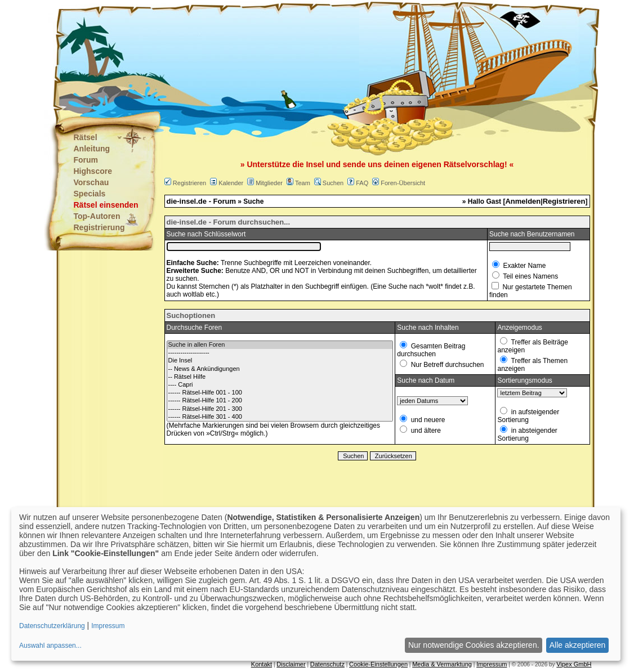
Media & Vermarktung (442, 664)
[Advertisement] (266, 56)
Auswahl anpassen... (50, 646)
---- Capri (280, 385)
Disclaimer (291, 664)
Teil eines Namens (530, 276)
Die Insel (280, 361)
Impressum (492, 664)
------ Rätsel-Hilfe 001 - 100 (280, 393)
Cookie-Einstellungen (378, 664)
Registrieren (189, 183)
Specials (90, 194)
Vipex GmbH (574, 664)
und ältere (425, 431)
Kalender (231, 183)
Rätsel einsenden (106, 205)
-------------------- (280, 353)
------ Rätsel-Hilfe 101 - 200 (280, 401)
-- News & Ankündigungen (280, 369)
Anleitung (92, 149)
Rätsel (86, 137)
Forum (86, 160)
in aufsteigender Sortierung (528, 416)
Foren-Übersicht (403, 183)
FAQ (362, 183)
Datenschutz (327, 664)
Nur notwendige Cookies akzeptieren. (474, 645)
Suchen (333, 183)
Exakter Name (523, 266)
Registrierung (99, 227)
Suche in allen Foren (280, 345)
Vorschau (91, 182)
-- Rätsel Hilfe (280, 377)
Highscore (93, 171)
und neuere (427, 420)
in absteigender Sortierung (527, 434)
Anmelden (523, 201)
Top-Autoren (97, 216)
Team (303, 183)
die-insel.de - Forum (202, 201)
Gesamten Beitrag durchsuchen (431, 350)
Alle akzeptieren (578, 645)
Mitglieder (269, 183)
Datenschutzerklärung (52, 626)
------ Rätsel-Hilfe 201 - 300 (280, 409)
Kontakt (262, 664)
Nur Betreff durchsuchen (446, 365)
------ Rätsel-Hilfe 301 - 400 (280, 417)
